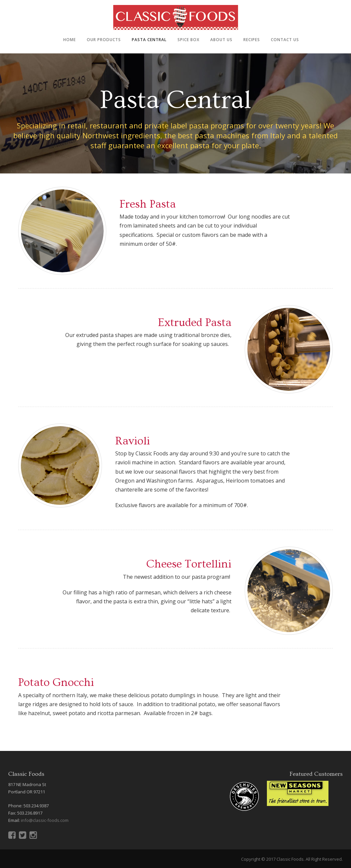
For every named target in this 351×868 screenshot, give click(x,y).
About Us (221, 40)
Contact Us (285, 40)
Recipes (252, 40)
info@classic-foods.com (45, 820)
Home (70, 40)
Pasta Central (149, 40)
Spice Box (188, 40)
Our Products (104, 40)
